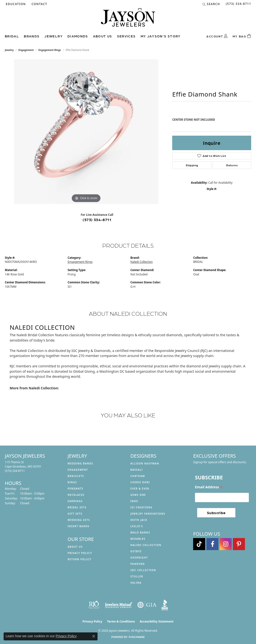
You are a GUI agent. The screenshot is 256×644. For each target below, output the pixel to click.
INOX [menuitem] (134, 501)
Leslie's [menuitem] (137, 526)
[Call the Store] (15, 471)
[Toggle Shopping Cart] (242, 36)
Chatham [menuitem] (138, 476)
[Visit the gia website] (147, 605)
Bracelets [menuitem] (76, 476)
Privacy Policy (80, 553)
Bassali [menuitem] (137, 470)
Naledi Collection (142, 262)
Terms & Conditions (121, 621)
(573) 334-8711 (97, 220)
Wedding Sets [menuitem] (79, 520)
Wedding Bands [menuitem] (80, 463)
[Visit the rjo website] (94, 605)
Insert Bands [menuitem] (79, 526)
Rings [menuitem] (72, 482)
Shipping (192, 165)
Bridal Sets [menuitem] (77, 507)
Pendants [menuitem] (75, 489)
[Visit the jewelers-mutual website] (119, 605)
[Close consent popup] (94, 636)
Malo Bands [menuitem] (140, 532)
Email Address (209, 487)
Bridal (12, 36)
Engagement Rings (50, 50)
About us (103, 36)
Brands (32, 36)
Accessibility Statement (157, 621)
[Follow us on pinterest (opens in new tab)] (239, 544)
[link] (39, 4)
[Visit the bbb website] (165, 605)
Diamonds (78, 36)
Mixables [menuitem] (138, 539)
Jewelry (53, 36)
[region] (86, 132)
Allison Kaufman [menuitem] (145, 463)
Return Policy (80, 559)
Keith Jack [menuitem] (139, 520)
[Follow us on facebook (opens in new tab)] (212, 544)
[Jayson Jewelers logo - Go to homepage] (128, 20)
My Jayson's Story (161, 36)
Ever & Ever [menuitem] (140, 489)
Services (126, 36)
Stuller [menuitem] (137, 576)
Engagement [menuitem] (78, 470)
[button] (15, 4)
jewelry (9, 50)
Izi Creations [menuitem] (142, 507)
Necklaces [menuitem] (76, 495)
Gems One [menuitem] (138, 495)
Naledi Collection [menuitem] (146, 545)
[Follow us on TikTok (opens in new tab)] (199, 544)
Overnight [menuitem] (139, 558)
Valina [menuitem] (136, 583)
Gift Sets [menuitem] (75, 514)
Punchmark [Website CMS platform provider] (137, 637)
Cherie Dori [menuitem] (140, 482)
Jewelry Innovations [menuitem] (148, 514)
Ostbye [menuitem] (136, 551)
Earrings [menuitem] (75, 501)
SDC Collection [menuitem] (143, 570)
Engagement (26, 50)
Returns (232, 165)
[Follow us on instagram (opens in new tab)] (226, 544)
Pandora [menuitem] (138, 564)
